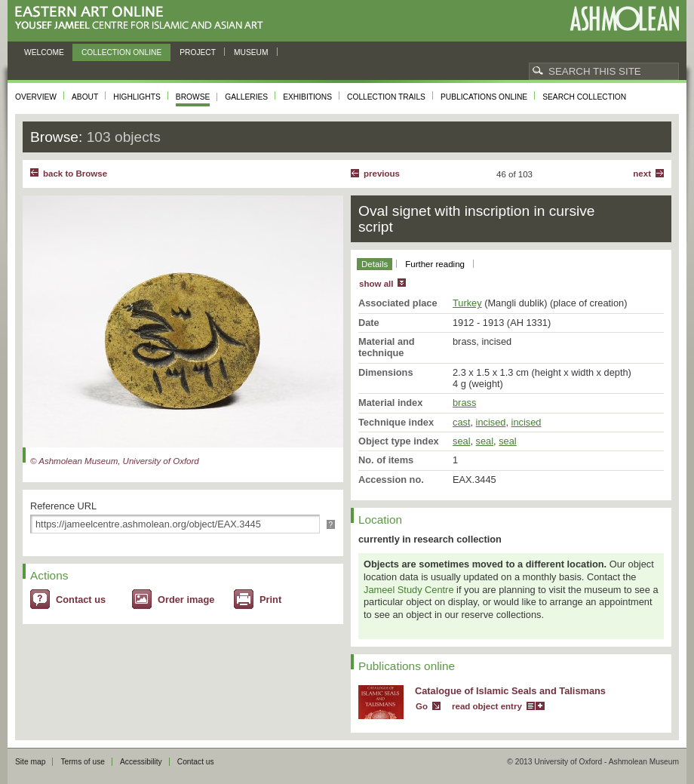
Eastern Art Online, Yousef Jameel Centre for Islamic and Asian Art (143, 18)
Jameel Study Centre (409, 590)
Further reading (435, 264)
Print (270, 600)
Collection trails (386, 97)
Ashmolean (624, 18)
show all (376, 284)
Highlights (137, 97)
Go (422, 706)
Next (642, 174)
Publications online (484, 97)
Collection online (121, 52)
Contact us (81, 600)
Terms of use (83, 762)
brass (464, 403)
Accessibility (141, 762)
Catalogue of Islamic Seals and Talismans (510, 691)
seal (461, 441)
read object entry (487, 706)
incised (491, 422)
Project (198, 52)
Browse (193, 97)
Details (375, 264)
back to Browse (75, 174)
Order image (186, 600)
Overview (36, 97)
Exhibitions (307, 97)
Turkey (467, 303)
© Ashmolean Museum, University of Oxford (115, 461)
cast (461, 422)
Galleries (246, 97)
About (85, 97)
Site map (30, 762)
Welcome (44, 52)
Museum (251, 52)
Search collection (584, 97)
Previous (382, 174)
